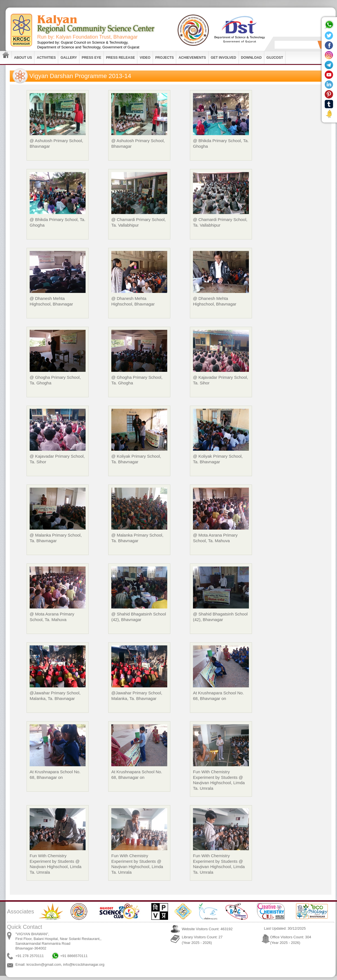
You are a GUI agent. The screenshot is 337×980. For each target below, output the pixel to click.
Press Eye (91, 58)
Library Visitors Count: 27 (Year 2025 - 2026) (202, 940)
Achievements (192, 58)
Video (145, 58)
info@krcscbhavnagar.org (84, 964)
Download (251, 58)
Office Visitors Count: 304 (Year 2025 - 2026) (291, 940)
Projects (165, 58)
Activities (46, 58)
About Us (23, 58)
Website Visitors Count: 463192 (207, 929)
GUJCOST (275, 58)
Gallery (69, 58)
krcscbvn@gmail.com (44, 964)
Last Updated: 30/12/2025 (285, 928)
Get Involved (224, 58)
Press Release (121, 58)
